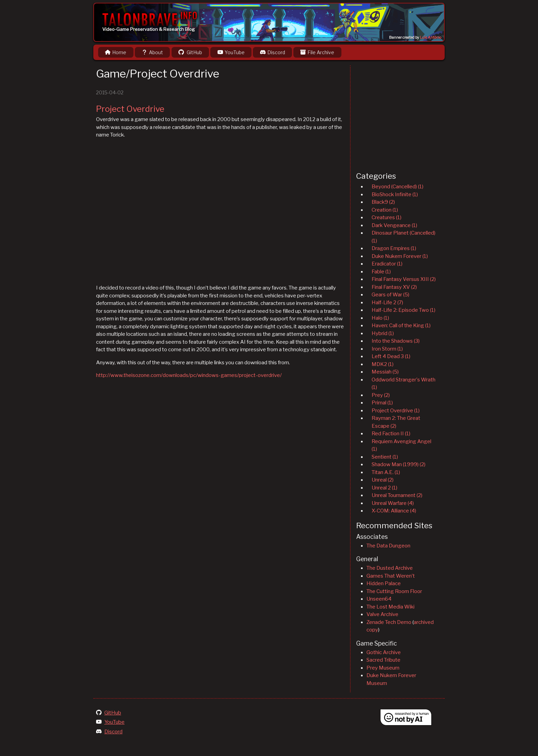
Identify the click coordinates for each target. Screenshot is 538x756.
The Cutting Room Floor (394, 591)
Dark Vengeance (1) (394, 225)
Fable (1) (381, 272)
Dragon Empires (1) (394, 248)
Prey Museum (383, 668)
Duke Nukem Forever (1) (400, 256)
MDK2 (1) (383, 364)
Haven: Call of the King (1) (401, 326)
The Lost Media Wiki (390, 607)
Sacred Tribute (383, 660)
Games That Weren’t (391, 576)
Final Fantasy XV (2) (394, 287)
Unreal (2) (383, 480)
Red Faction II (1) (391, 434)
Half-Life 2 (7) (387, 303)
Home (116, 52)
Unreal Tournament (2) (397, 495)
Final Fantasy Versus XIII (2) (404, 279)
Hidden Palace (384, 583)
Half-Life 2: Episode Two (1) (403, 310)
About (152, 52)
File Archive (317, 52)
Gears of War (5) (390, 295)
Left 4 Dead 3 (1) (391, 356)
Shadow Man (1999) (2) (399, 464)
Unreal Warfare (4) (393, 503)
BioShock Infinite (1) (395, 194)
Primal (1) (382, 403)
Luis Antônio (431, 38)
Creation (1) (385, 210)
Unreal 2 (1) (384, 488)
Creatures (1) (387, 217)
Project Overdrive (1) (396, 411)
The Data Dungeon (388, 546)
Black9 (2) (383, 202)
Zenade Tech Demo (389, 622)
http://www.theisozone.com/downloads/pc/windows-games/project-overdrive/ (189, 375)
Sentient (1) (385, 457)
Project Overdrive (130, 109)
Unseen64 (379, 599)
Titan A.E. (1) (386, 472)
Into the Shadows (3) (396, 341)
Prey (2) (381, 395)
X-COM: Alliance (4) (394, 511)
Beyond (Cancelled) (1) (397, 187)
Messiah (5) (385, 372)
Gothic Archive (384, 652)
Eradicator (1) (387, 264)
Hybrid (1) (383, 333)
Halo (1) (380, 318)
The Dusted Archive (390, 568)
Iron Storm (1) (387, 349)
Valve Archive (382, 614)
